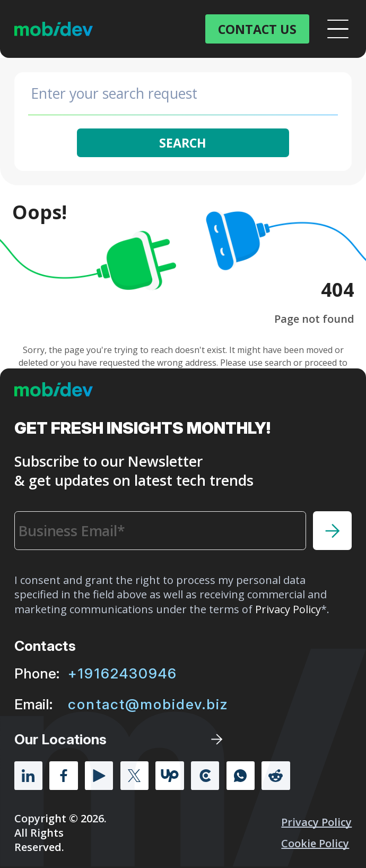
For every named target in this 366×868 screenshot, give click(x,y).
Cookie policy (315, 843)
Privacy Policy (316, 822)
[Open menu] (338, 29)
